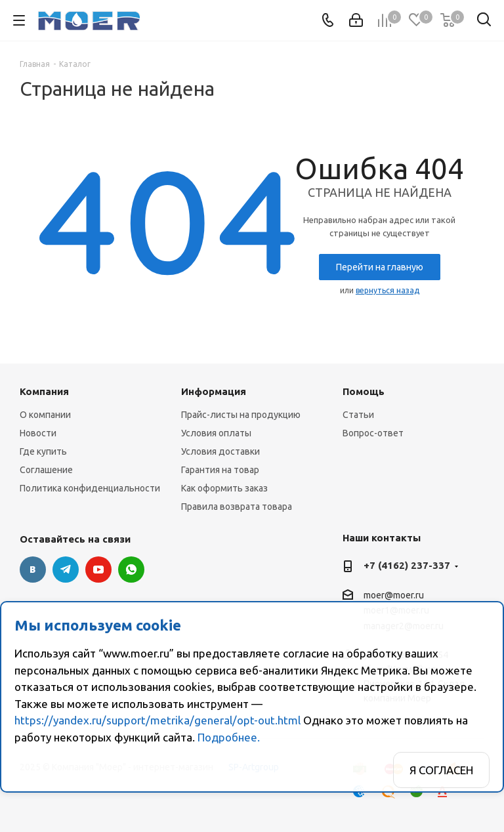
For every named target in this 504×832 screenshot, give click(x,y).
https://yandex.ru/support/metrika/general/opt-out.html (157, 720)
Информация (214, 391)
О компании (45, 415)
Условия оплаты (216, 433)
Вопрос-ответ (373, 433)
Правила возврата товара (237, 507)
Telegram (66, 570)
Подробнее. (229, 737)
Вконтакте (33, 570)
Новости (38, 433)
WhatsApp (131, 570)
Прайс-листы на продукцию (241, 415)
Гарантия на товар (220, 470)
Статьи (358, 415)
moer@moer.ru (394, 595)
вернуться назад (388, 290)
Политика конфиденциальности (90, 488)
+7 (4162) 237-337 (407, 565)
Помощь (364, 391)
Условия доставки (220, 451)
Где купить (43, 451)
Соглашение (46, 470)
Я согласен (441, 770)
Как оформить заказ (224, 488)
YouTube (98, 570)
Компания (44, 391)
